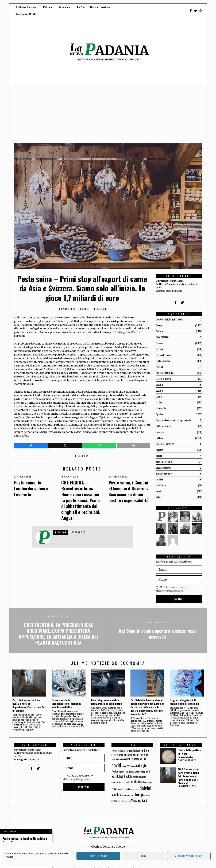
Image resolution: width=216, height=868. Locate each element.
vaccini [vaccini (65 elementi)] (128, 801)
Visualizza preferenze (189, 856)
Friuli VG (160, 367)
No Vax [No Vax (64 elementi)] (143, 782)
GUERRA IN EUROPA (165, 373)
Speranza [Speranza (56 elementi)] (124, 795)
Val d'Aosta (161, 485)
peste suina (82, 456)
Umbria (159, 479)
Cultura (159, 331)
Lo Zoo (159, 402)
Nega (144, 856)
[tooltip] (191, 11)
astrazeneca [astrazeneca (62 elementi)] (117, 751)
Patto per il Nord (163, 426)
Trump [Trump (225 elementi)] (139, 794)
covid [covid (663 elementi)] (116, 765)
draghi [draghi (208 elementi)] (142, 765)
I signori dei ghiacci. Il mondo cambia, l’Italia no (184, 702)
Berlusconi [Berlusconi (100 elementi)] (138, 750)
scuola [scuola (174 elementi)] (115, 795)
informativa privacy (171, 591)
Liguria (159, 396)
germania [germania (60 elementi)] (124, 772)
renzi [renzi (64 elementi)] (137, 789)
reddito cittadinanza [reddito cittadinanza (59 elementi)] (126, 789)
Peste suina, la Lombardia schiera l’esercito (31, 488)
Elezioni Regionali (164, 355)
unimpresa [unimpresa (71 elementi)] (116, 801)
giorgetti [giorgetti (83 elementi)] (139, 771)
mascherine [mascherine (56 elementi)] (116, 782)
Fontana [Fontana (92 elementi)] (116, 771)
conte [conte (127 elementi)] (130, 759)
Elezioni (159, 349)
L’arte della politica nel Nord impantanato (189, 754)
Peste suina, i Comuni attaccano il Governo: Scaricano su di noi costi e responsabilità (128, 491)
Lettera (159, 385)
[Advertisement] (108, 110)
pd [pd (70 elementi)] (151, 782)
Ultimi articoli (79, 532)
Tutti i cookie (98, 856)
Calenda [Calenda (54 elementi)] (120, 755)
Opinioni (160, 414)
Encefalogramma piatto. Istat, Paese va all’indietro (106, 702)
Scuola (159, 456)
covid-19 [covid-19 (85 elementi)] (126, 766)
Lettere (159, 390)
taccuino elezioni (163, 467)
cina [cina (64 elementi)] (139, 755)
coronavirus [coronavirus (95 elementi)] (140, 759)
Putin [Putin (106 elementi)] (114, 789)
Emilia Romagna (163, 361)
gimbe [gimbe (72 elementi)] (131, 771)
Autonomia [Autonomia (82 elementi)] (127, 750)
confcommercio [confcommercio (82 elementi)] (119, 759)
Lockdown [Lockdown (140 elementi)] (130, 776)
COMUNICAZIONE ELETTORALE (170, 319)
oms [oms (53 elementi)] (148, 782)
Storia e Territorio (164, 462)
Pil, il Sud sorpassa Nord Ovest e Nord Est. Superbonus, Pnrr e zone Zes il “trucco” (29, 705)
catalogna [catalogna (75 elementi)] (128, 755)
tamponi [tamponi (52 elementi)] (131, 795)
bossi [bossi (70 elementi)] (114, 755)
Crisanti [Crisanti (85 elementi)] (134, 766)
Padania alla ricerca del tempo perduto (174, 420)
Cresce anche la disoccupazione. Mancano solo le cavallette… (66, 703)
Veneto (159, 491)
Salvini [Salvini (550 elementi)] (145, 788)
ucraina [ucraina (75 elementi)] (147, 795)
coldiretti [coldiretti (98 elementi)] (146, 754)
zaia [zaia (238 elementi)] (144, 800)
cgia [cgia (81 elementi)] (135, 754)
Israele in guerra (163, 379)
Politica (159, 438)
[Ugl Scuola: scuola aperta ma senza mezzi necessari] (158, 630)
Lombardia (161, 408)
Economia (84, 309)
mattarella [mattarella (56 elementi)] (126, 782)
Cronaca (160, 325)
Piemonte (160, 432)
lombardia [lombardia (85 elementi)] (141, 776)
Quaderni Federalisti (165, 444)
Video (158, 497)
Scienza (159, 450)
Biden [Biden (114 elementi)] (147, 750)
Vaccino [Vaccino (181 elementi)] (136, 800)
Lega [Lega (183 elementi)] (120, 776)
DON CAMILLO (162, 337)
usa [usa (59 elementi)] (123, 801)
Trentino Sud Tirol (164, 473)
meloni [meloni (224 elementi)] (135, 781)
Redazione (61, 532)
